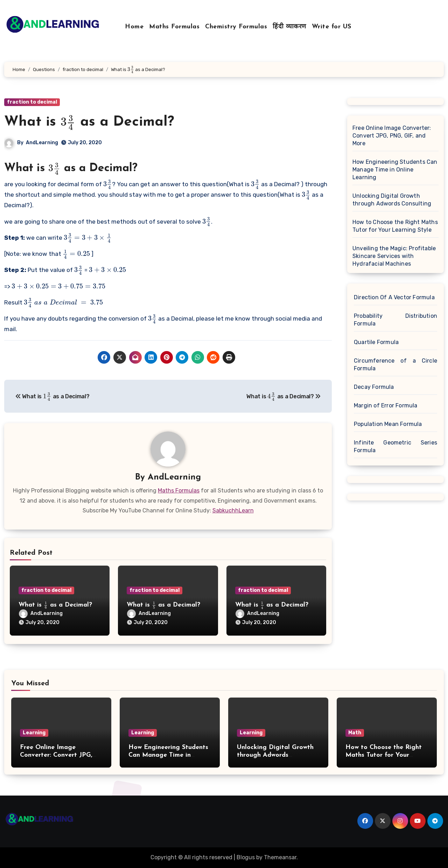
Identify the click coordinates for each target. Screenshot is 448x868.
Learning (34, 733)
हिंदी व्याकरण (289, 27)
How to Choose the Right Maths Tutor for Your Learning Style (395, 226)
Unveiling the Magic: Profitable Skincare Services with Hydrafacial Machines (394, 256)
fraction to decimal (32, 102)
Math (355, 733)
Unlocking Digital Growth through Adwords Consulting (392, 200)
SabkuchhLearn (233, 510)
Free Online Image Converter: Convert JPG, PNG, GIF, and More (392, 136)
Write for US (332, 27)
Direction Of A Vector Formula (394, 297)
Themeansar (280, 857)
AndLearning (42, 143)
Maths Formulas (174, 27)
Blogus (246, 857)
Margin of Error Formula (386, 405)
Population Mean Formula (388, 424)
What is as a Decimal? (89, 122)
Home (134, 27)
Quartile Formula (376, 342)
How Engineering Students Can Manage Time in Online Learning (395, 170)
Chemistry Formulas (236, 27)
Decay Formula (374, 387)
